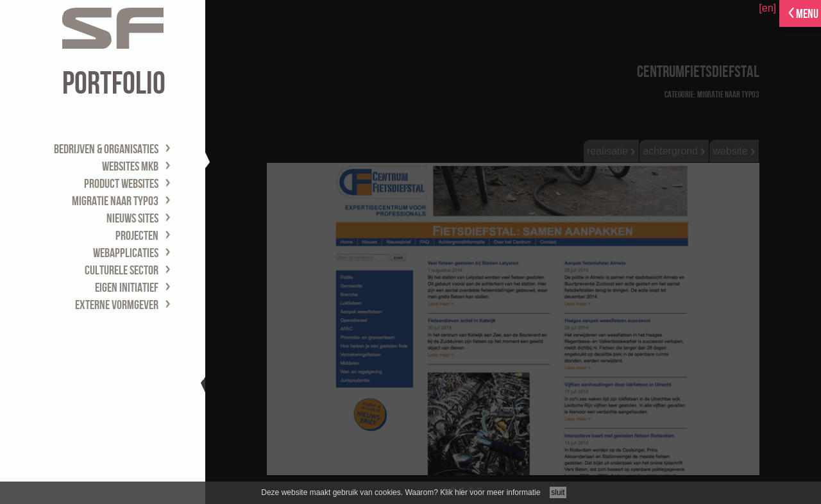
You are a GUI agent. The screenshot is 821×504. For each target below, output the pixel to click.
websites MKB (130, 167)
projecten (137, 236)
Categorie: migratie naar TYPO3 (712, 95)
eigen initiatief (127, 288)
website (734, 151)
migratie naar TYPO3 (115, 201)
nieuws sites (132, 219)
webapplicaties (126, 253)
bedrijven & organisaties (106, 149)
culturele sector (122, 271)
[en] (767, 8)
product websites (121, 184)
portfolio (114, 84)
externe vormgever (117, 305)
